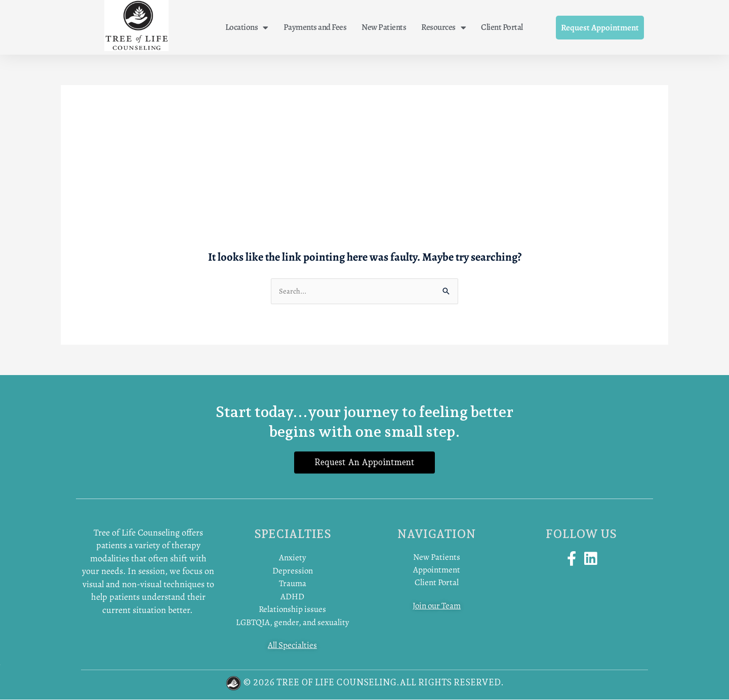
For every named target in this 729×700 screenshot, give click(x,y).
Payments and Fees (315, 27)
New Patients (384, 27)
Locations (247, 28)
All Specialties (292, 646)
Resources (443, 28)
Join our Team (437, 607)
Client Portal (502, 27)
